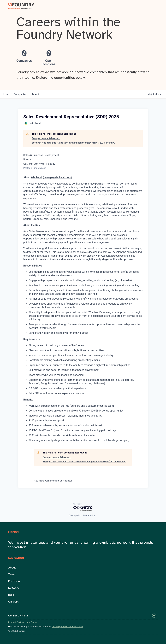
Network (14, 588)
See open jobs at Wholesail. (46, 138)
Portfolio (14, 581)
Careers (14, 602)
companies (20, 94)
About (12, 568)
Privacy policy (75, 515)
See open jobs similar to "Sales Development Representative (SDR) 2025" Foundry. (73, 143)
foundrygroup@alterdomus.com (67, 627)
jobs (5, 94)
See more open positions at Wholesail (53, 481)
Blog (11, 595)
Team (12, 575)
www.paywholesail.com (57, 177)
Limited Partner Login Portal (23, 622)
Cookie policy (89, 515)
